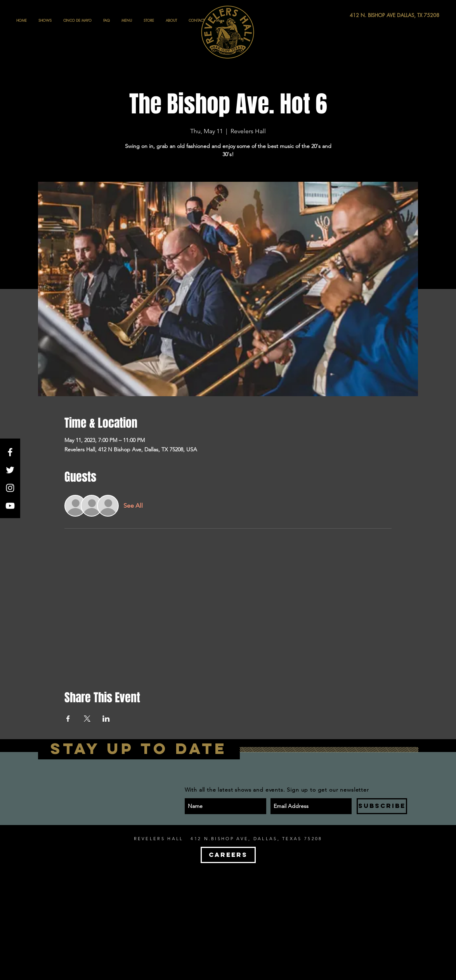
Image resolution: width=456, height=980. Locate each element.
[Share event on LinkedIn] (106, 719)
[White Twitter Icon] (10, 470)
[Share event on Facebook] (68, 719)
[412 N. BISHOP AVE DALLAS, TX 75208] (366, 15)
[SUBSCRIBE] (382, 806)
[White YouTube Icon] (10, 506)
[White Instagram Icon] (10, 488)
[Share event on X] (87, 719)
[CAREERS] (228, 855)
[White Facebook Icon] (10, 452)
